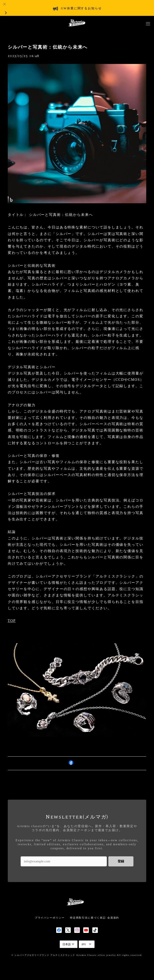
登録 (121, 861)
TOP (12, 621)
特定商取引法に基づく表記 (88, 918)
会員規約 (113, 918)
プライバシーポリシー (50, 918)
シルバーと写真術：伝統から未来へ (48, 47)
